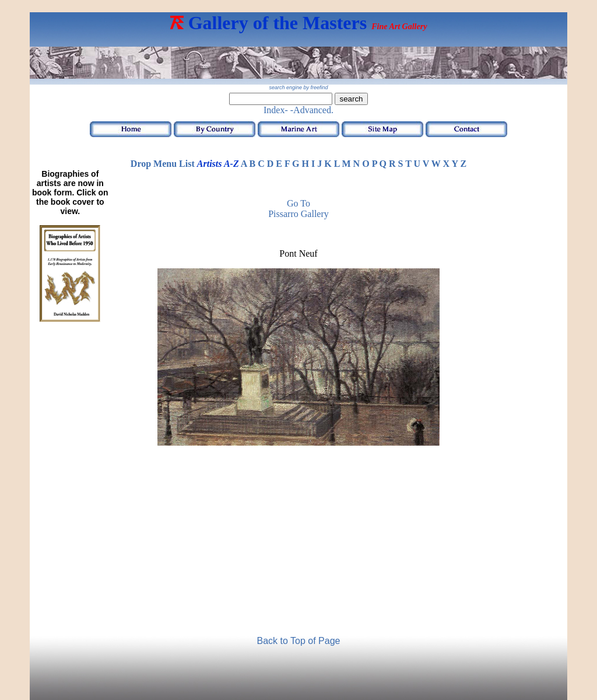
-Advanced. (312, 110)
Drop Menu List (163, 164)
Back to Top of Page (299, 641)
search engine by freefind (298, 87)
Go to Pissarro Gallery (298, 209)
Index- (276, 110)
